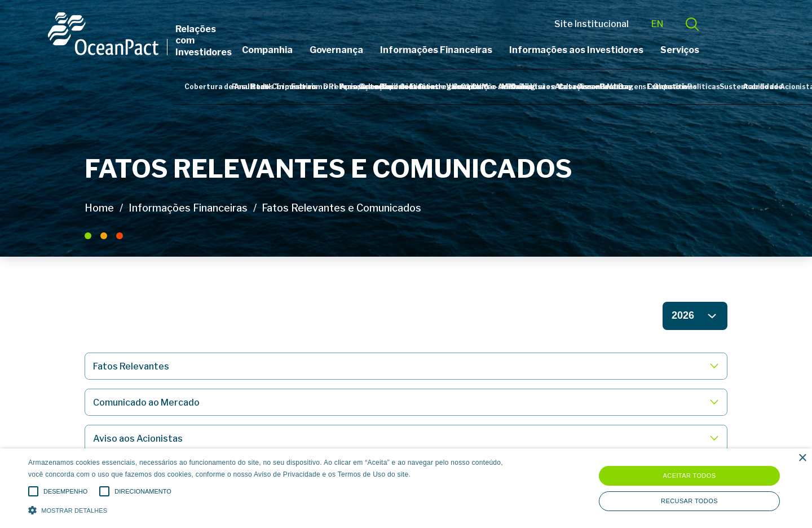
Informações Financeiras (473, 50)
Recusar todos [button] (689, 501)
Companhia (304, 50)
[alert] (406, 488)
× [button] (802, 458)
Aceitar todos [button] (690, 476)
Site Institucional (628, 24)
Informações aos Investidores (613, 50)
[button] (274, 509)
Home (99, 208)
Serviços (716, 50)
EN (694, 24)
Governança (373, 50)
